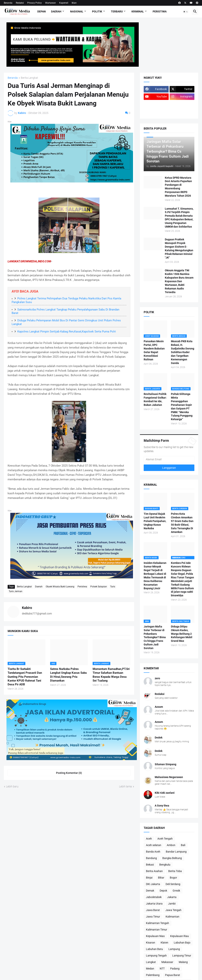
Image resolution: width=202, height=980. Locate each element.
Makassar (167, 962)
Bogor (173, 878)
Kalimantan (172, 917)
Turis (113, 587)
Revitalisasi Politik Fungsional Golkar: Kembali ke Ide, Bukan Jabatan (155, 399)
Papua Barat (173, 975)
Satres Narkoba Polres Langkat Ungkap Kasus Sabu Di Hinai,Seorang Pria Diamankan (68, 675)
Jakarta (172, 897)
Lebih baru (12, 786)
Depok (163, 891)
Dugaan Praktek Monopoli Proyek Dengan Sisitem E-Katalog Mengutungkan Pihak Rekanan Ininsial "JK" (179, 248)
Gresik (176, 891)
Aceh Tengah (165, 839)
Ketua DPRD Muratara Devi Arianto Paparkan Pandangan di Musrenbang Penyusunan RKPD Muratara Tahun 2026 (178, 187)
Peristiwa (160, 11)
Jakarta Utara (154, 904)
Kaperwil (64, 3)
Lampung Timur (182, 956)
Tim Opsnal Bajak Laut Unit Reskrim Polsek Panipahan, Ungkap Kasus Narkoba (155, 521)
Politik (97, 11)
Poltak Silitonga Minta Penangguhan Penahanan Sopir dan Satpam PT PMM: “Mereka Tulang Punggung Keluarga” (182, 407)
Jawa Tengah (173, 910)
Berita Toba (175, 871)
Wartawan (50, 3)
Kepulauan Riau (180, 936)
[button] (186, 12)
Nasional (77, 11)
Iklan (74, 3)
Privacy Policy (34, 3)
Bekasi (150, 865)
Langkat (151, 962)
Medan (150, 969)
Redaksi (20, 3)
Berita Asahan (154, 871)
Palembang (153, 975)
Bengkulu (165, 865)
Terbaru (117, 11)
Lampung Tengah (156, 956)
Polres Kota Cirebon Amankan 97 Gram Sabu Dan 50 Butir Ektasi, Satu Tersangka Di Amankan (182, 523)
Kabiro (27, 608)
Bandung (151, 858)
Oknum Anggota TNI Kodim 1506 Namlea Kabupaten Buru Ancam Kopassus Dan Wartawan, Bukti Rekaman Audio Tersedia (179, 281)
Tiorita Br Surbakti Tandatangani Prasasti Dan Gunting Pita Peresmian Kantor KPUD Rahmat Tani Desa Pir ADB (25, 677)
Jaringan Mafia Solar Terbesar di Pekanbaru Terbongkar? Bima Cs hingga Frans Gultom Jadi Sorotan (155, 637)
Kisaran (151, 943)
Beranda (8, 3)
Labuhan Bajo (182, 943)
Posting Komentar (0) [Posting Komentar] (69, 773)
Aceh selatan (154, 845)
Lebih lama (125, 786)
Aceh (149, 839)
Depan (42, 11)
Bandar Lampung (176, 852)
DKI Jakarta (153, 884)
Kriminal (138, 11)
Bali (183, 845)
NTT (162, 969)
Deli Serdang (173, 884)
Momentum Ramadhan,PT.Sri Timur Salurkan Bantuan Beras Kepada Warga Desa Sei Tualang (111, 675)
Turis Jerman (16, 591)
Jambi (172, 904)
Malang (183, 962)
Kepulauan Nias (155, 936)
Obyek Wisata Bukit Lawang (60, 587)
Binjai (149, 878)
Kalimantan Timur (157, 930)
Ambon (171, 845)
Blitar (161, 878)
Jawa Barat (153, 910)
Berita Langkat (29, 78)
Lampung (174, 949)
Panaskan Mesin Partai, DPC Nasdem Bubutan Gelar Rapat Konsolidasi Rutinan (154, 350)
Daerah (56, 11)
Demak (150, 891)
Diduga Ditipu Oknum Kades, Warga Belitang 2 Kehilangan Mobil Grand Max (182, 634)
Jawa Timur (153, 917)
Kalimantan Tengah (158, 923)
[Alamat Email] (169, 459)
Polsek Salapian (99, 587)
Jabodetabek (154, 897)
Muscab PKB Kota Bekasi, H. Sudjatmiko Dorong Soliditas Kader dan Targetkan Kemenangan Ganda (183, 352)
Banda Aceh (153, 852)
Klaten (164, 943)
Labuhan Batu (154, 949)
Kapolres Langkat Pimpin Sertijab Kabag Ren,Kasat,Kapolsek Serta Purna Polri (67, 332)
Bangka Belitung (172, 858)
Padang (175, 969)
